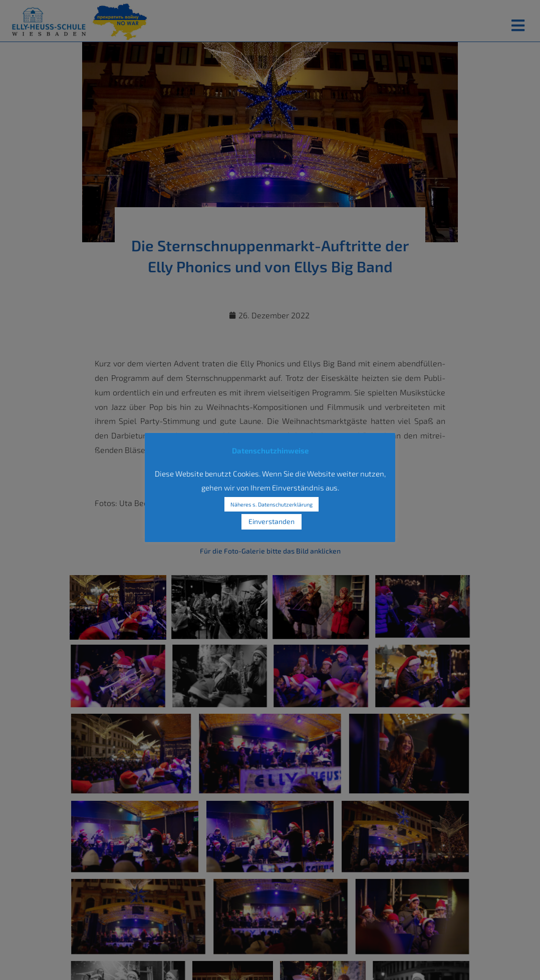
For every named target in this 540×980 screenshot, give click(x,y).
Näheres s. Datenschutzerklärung (272, 504)
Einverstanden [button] (272, 521)
